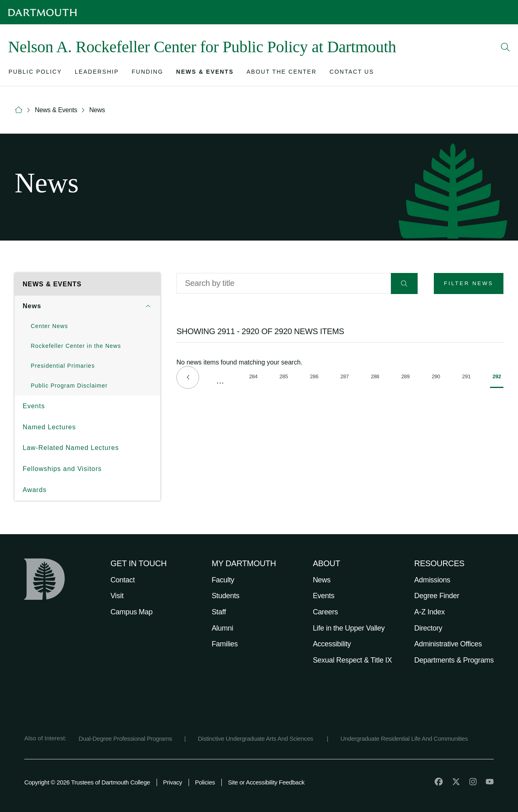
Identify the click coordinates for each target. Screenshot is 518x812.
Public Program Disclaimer (69, 386)
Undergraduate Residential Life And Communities (404, 738)
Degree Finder (437, 596)
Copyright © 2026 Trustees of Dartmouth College (87, 782)
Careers (325, 612)
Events (34, 406)
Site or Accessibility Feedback (266, 782)
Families (225, 644)
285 (285, 378)
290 (437, 378)
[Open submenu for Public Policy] (35, 74)
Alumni (222, 628)
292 (498, 381)
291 (468, 378)
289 (407, 378)
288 (376, 378)
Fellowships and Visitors (62, 469)
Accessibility (332, 644)
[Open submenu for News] (148, 306)
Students (226, 596)
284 (254, 378)
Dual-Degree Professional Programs (125, 738)
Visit (117, 596)
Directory (428, 628)
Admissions (432, 580)
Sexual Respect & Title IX (352, 660)
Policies (205, 782)
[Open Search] (505, 47)
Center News (49, 326)
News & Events (56, 110)
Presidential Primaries (63, 366)
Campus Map (132, 612)
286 (315, 378)
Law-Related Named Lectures (71, 448)
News (97, 110)
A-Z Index (430, 612)
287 (346, 378)
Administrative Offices (448, 644)
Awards (35, 490)
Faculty (223, 580)
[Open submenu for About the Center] (281, 74)
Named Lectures (49, 427)
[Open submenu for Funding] (148, 74)
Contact (123, 580)
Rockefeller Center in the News (76, 346)
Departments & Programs (454, 660)
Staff (219, 612)
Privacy (173, 782)
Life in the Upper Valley (349, 628)
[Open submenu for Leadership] (97, 74)
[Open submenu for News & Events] (205, 74)
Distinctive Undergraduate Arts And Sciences (256, 738)
